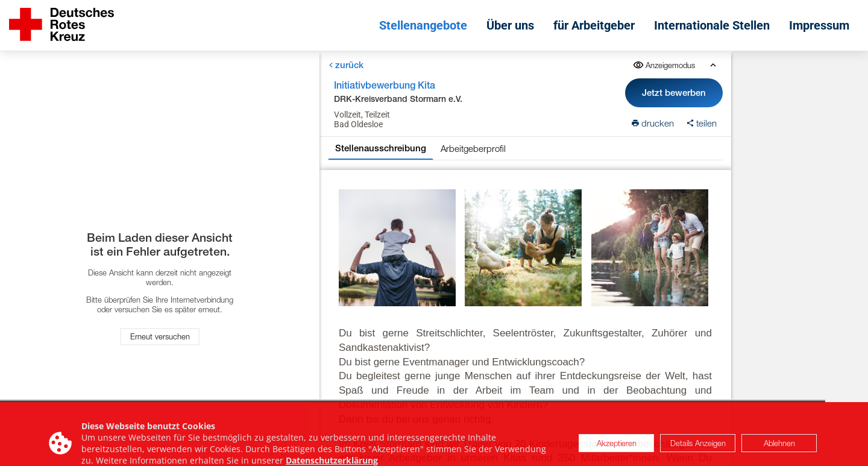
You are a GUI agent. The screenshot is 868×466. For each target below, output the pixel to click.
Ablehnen (779, 450)
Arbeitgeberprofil (473, 148)
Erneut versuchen (160, 337)
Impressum (819, 25)
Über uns (510, 25)
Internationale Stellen (712, 25)
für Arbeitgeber (594, 25)
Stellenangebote (423, 25)
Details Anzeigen (698, 450)
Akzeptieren (617, 450)
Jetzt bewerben (674, 93)
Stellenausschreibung (381, 148)
